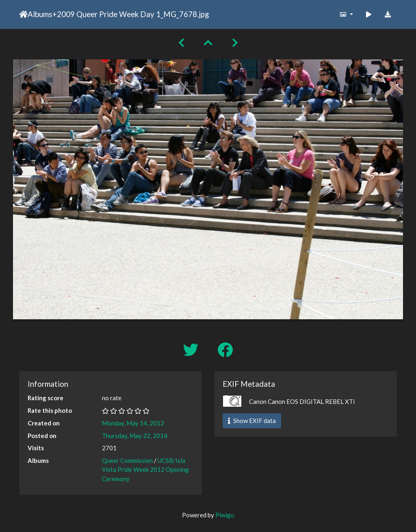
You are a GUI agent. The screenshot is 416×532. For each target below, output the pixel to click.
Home (23, 14)
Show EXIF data (252, 421)
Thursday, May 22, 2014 (135, 436)
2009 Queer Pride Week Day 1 (109, 14)
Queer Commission (127, 460)
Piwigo (225, 515)
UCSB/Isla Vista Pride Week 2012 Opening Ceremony (145, 470)
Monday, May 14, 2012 (133, 423)
